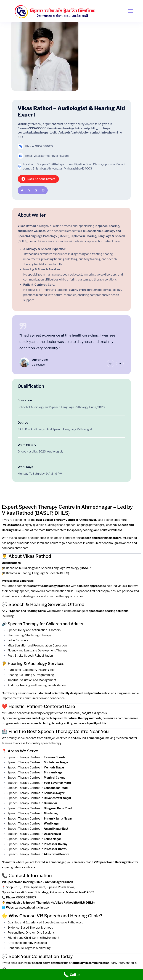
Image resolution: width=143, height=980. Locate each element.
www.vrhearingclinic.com (35, 908)
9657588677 (44, 146)
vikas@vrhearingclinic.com (51, 156)
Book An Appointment (38, 179)
